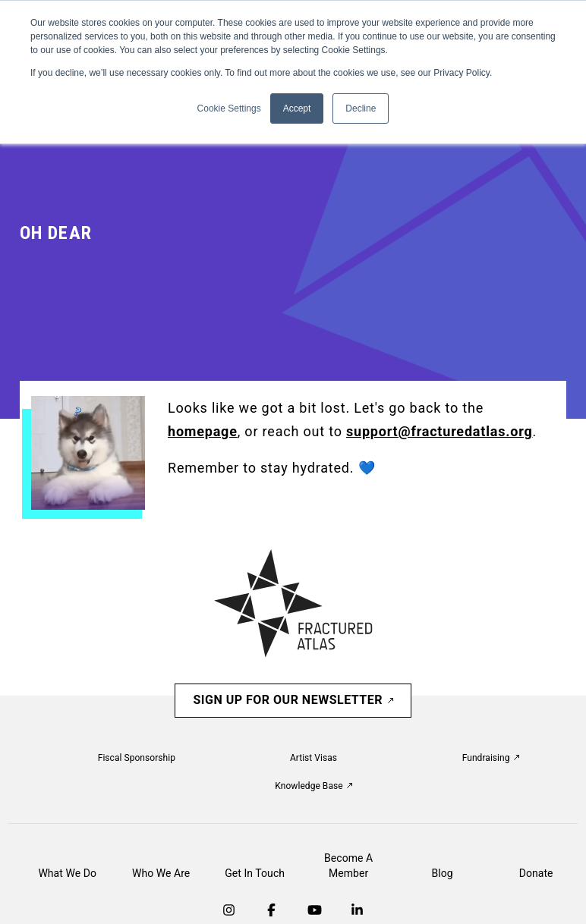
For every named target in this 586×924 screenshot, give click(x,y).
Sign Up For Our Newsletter (293, 700)
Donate (536, 873)
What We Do (67, 873)
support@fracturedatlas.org (439, 431)
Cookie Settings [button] (229, 108)
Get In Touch (255, 873)
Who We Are (161, 873)
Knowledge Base (313, 786)
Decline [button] (361, 108)
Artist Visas (313, 758)
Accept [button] (297, 108)
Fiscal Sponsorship (137, 758)
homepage (203, 431)
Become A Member (348, 866)
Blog (443, 873)
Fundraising (491, 758)
